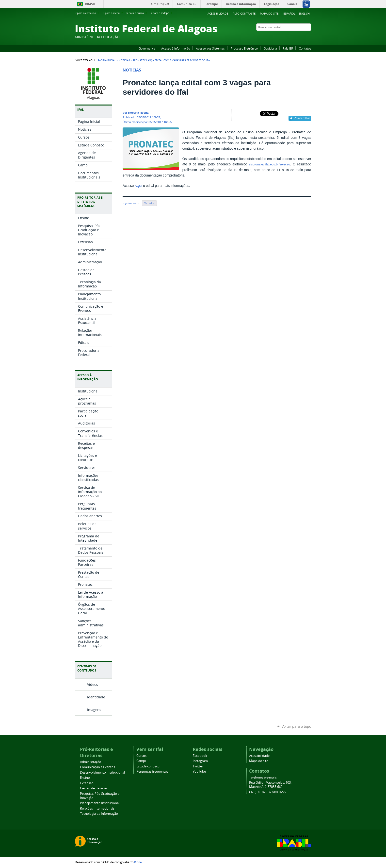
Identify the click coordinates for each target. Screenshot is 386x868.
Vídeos (93, 684)
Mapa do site (269, 13)
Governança (147, 48)
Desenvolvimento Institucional (102, 772)
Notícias (124, 60)
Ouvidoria (270, 48)
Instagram (296, 37)
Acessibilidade (218, 13)
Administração (91, 762)
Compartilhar (302, 118)
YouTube (290, 37)
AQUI (138, 186)
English (304, 13)
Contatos (305, 48)
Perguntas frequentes (152, 771)
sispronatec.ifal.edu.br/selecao (269, 164)
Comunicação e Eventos (97, 767)
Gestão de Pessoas (94, 788)
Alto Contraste (244, 13)
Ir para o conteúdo (87, 13)
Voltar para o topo (296, 726)
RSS (309, 37)
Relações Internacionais (97, 808)
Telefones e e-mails (263, 777)
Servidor (149, 203)
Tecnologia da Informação (99, 814)
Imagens (94, 710)
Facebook (284, 37)
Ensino (85, 778)
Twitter (303, 37)
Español (289, 13)
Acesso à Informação (176, 48)
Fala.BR (288, 48)
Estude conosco (148, 766)
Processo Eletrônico (244, 48)
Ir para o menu (113, 13)
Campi (141, 761)
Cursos (141, 756)
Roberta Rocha (138, 113)
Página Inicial (107, 60)
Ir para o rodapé (162, 13)
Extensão (87, 783)
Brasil (90, 4)
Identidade (96, 697)
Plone (138, 862)
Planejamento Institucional (100, 803)
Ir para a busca (137, 13)
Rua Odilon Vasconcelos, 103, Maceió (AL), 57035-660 (270, 785)
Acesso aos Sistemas (210, 48)
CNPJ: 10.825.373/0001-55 (267, 792)
